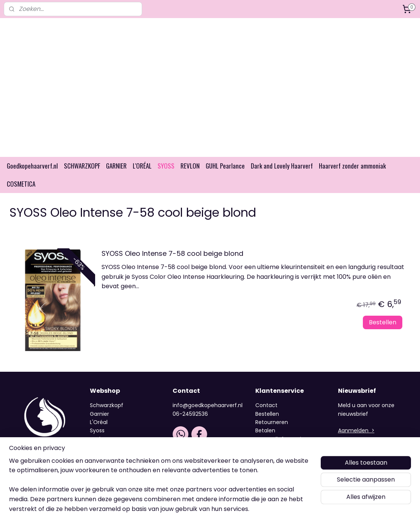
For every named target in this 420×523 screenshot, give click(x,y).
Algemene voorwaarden (287, 459)
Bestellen (383, 334)
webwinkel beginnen (235, 509)
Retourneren (272, 434)
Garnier (99, 426)
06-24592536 (190, 426)
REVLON (190, 177)
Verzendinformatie (280, 451)
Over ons (268, 468)
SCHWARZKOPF (82, 177)
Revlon (99, 451)
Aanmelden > (356, 442)
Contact (266, 417)
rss (207, 509)
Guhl (96, 459)
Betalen (265, 442)
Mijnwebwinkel (302, 509)
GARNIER (116, 177)
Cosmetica (105, 476)
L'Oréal (99, 434)
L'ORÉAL (142, 177)
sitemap (191, 509)
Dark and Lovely (110, 468)
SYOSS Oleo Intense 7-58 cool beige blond (172, 265)
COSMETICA (21, 195)
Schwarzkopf (107, 417)
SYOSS (166, 177)
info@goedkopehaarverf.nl (208, 417)
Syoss (97, 442)
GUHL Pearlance (225, 177)
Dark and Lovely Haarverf (282, 177)
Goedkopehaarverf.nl (32, 177)
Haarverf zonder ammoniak (352, 177)
